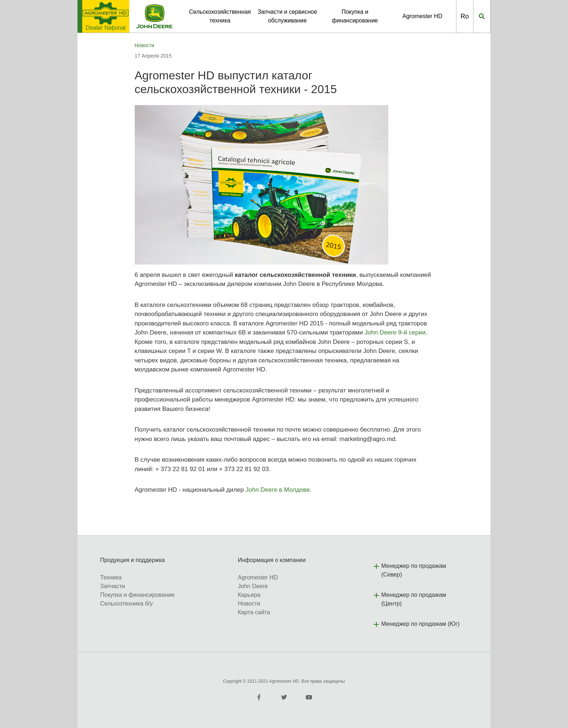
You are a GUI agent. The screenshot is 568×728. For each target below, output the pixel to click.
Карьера (249, 595)
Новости (145, 45)
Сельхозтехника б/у (127, 604)
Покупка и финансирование (138, 595)
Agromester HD (422, 16)
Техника (111, 577)
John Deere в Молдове (278, 490)
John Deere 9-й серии (395, 332)
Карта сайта (254, 612)
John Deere (253, 586)
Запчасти (113, 586)
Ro (465, 16)
